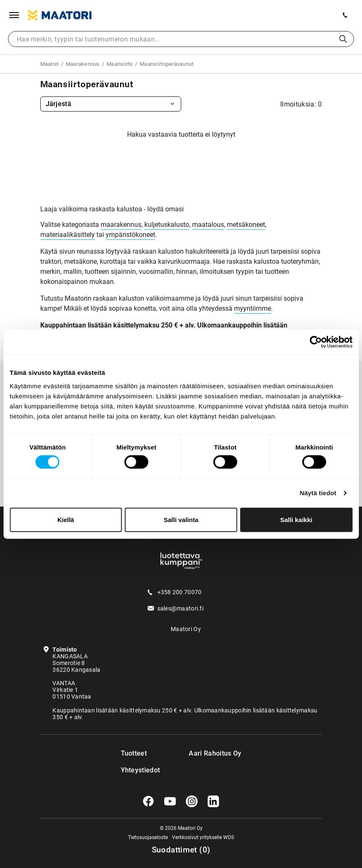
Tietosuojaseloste (148, 837)
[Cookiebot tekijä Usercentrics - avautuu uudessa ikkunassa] (316, 342)
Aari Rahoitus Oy (215, 753)
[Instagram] (192, 801)
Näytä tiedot (318, 493)
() (181, 850)
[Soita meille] (345, 15)
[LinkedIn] (214, 801)
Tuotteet (134, 753)
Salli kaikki (296, 519)
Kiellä (66, 519)
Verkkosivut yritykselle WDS (203, 837)
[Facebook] (148, 801)
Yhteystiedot (138, 770)
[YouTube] (170, 801)
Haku (343, 39)
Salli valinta (181, 519)
